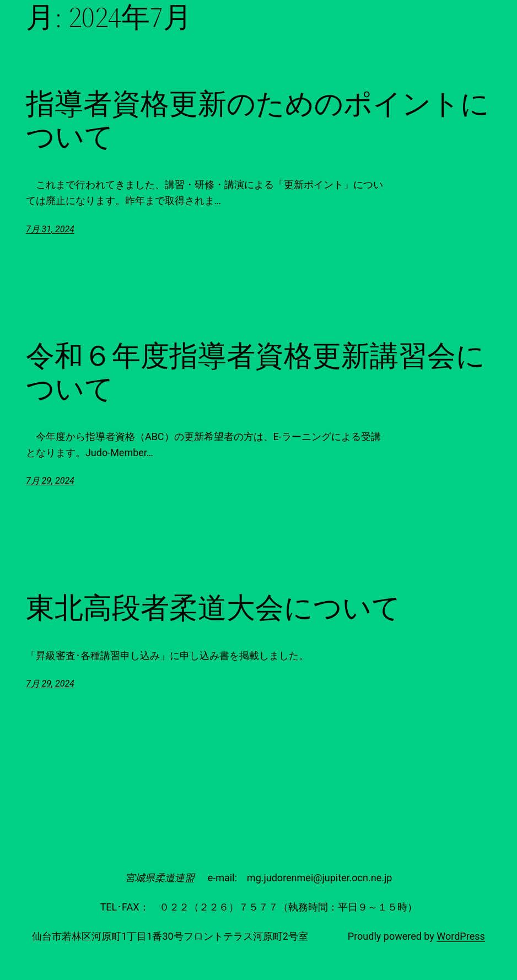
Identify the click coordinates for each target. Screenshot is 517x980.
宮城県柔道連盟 (160, 878)
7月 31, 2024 (50, 229)
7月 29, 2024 (50, 481)
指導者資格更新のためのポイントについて (258, 120)
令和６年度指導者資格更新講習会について (255, 372)
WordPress (461, 936)
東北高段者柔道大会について (213, 608)
